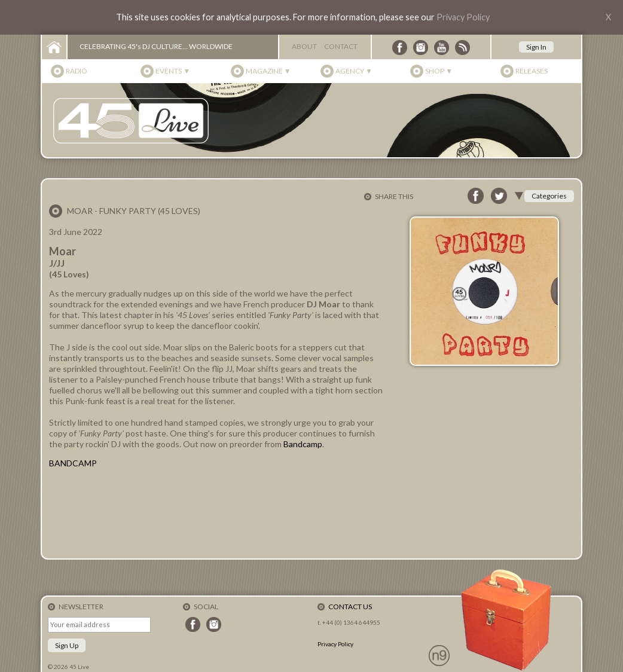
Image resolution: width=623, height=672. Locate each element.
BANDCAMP (73, 463)
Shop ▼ (439, 71)
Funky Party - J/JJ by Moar (216, 513)
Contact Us (350, 607)
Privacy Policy (463, 17)
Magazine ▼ (268, 71)
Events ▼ (173, 71)
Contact (341, 46)
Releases (532, 71)
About (304, 46)
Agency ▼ (354, 71)
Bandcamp (303, 444)
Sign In (536, 47)
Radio (77, 71)
